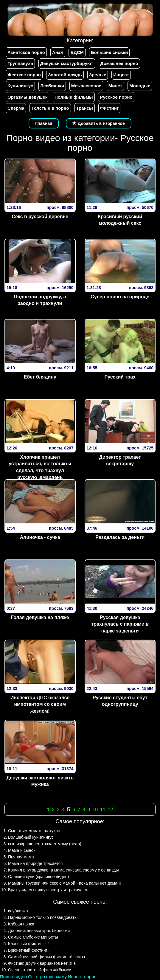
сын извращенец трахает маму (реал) (45, 844)
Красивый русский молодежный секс (120, 220)
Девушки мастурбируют (67, 63)
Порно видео (13, 977)
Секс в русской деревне (40, 217)
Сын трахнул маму (47, 977)
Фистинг (109, 108)
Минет (115, 86)
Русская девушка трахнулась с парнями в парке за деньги (120, 624)
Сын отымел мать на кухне (34, 831)
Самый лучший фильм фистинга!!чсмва (47, 957)
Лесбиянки (52, 86)
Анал (58, 52)
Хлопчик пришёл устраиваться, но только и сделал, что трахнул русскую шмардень (40, 467)
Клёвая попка (21, 924)
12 (111, 810)
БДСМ (77, 52)
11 (103, 810)
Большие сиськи (109, 52)
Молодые (140, 86)
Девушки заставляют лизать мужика (40, 781)
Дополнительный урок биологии (39, 931)
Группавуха (20, 63)
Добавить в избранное (99, 123)
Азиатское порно (26, 52)
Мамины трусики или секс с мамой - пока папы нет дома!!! (65, 883)
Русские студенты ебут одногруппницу (120, 701)
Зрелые (98, 75)
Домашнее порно (119, 63)
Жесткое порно (24, 75)
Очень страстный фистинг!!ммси (40, 970)
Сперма (16, 108)
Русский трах (120, 377)
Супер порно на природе (120, 297)
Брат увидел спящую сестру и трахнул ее (48, 890)
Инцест (121, 75)
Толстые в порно (50, 108)
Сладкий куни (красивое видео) (38, 877)
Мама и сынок (22, 850)
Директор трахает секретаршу (120, 460)
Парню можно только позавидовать (42, 917)
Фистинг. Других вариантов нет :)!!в (42, 963)
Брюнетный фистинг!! (29, 950)
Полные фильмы (74, 97)
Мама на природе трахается (35, 863)
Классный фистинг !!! (28, 944)
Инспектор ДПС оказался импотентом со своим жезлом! (40, 704)
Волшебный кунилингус (31, 837)
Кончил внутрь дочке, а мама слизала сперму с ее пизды (63, 870)
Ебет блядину (40, 377)
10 (95, 810)
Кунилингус (20, 86)
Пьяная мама (21, 857)
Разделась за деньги (120, 537)
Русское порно (116, 97)
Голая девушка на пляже (40, 617)
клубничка (18, 911)
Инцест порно (82, 977)
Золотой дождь (65, 75)
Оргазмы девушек (27, 97)
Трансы (85, 108)
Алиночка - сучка (40, 537)
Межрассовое (86, 86)
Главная (44, 123)
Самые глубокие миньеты (33, 937)
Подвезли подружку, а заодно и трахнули (40, 300)
